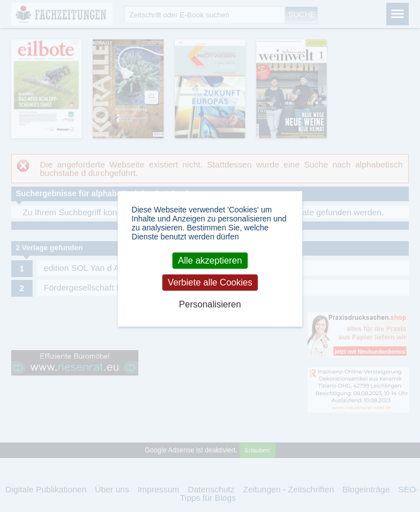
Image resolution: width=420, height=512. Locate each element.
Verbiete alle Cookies (210, 282)
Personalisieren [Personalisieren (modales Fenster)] (210, 304)
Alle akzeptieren (210, 260)
